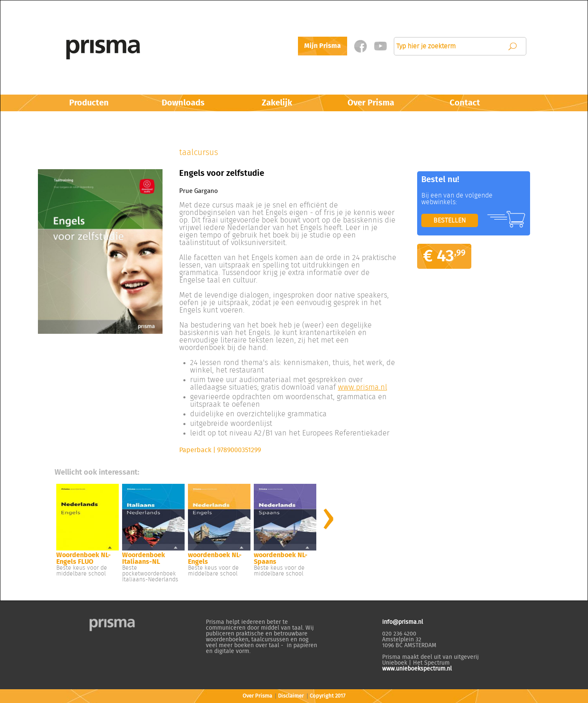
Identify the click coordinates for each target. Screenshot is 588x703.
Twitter (380, 46)
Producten (89, 103)
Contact (465, 103)
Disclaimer (291, 696)
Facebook (360, 46)
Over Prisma (371, 103)
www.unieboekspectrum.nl (417, 669)
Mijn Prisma (323, 46)
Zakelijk (277, 103)
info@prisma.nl (403, 622)
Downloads (183, 103)
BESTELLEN (450, 220)
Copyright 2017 (328, 696)
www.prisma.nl (363, 388)
